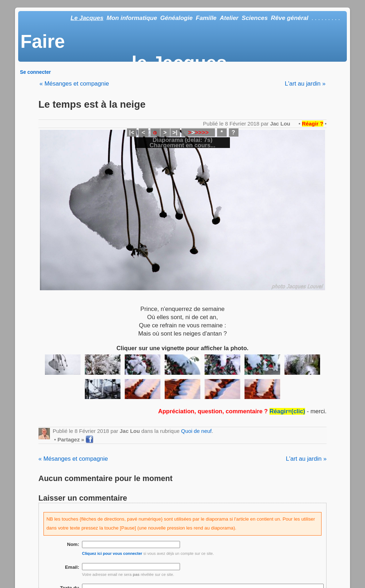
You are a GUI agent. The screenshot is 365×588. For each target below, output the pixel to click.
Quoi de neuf (196, 431)
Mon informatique (132, 18)
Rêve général (290, 18)
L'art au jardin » (305, 84)
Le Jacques (87, 18)
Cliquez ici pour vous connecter (112, 553)
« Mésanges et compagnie (74, 84)
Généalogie (176, 18)
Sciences (255, 18)
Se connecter (35, 72)
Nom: (73, 544)
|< (132, 132)
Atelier (229, 18)
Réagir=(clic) (287, 411)
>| (175, 132)
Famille (206, 18)
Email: (72, 567)
